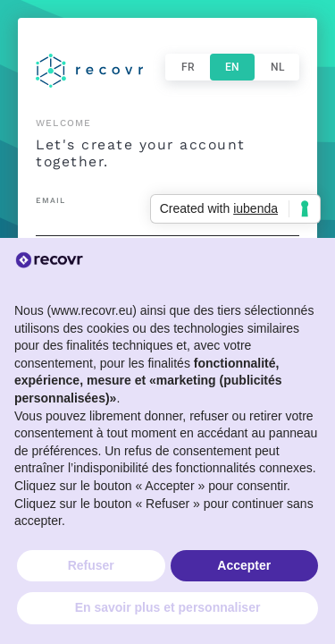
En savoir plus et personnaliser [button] (168, 607)
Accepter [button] (244, 565)
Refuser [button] (91, 565)
